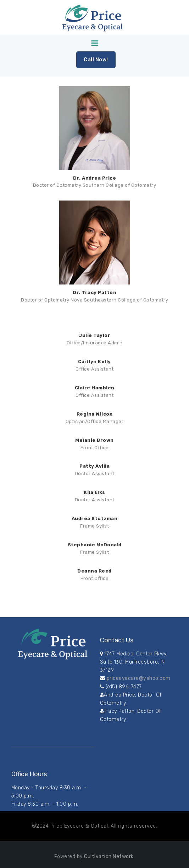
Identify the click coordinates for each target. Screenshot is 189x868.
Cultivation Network (109, 856)
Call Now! (96, 60)
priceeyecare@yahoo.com (139, 678)
